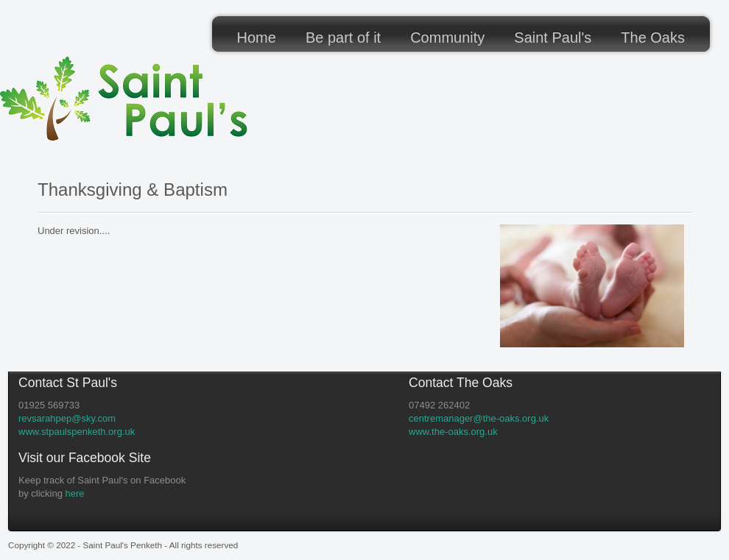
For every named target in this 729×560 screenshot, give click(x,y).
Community (447, 38)
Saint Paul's (553, 38)
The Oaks (653, 38)
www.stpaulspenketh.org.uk (77, 432)
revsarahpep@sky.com (67, 418)
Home (257, 38)
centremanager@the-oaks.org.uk (479, 418)
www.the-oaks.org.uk (453, 432)
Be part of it (343, 38)
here (75, 493)
